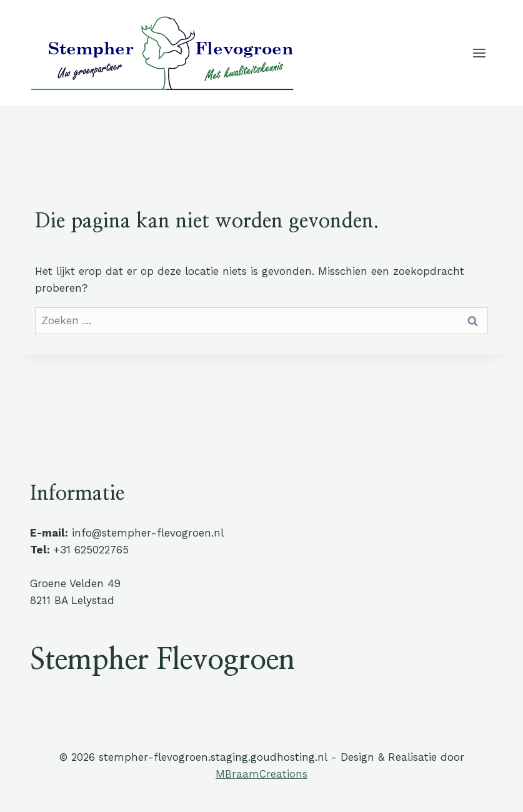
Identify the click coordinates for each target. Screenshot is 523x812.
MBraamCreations (261, 774)
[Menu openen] (479, 53)
